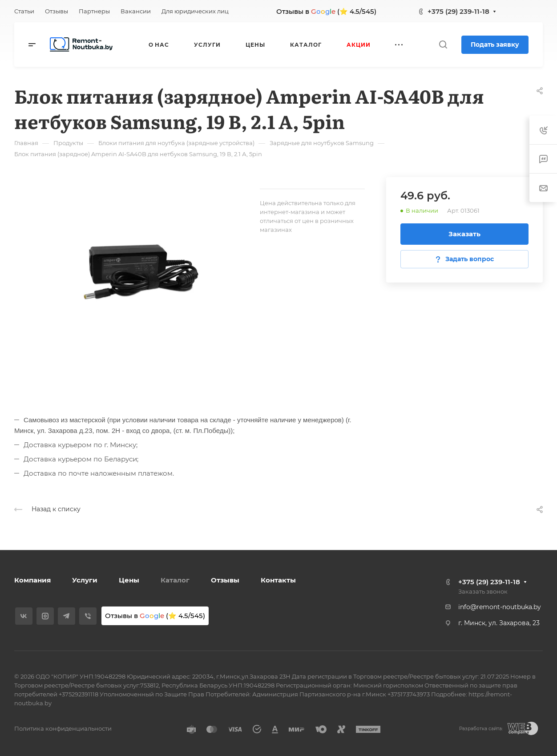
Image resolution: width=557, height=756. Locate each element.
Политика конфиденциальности (63, 728)
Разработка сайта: (481, 729)
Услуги (85, 580)
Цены (129, 580)
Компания (32, 580)
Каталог (175, 580)
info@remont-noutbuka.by (500, 607)
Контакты (278, 580)
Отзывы (225, 580)
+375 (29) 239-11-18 (458, 11)
